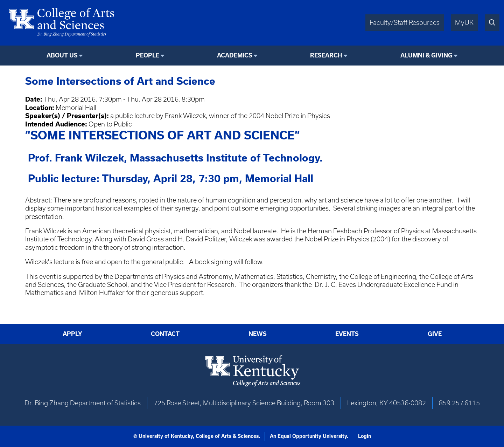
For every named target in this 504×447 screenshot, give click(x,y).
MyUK (464, 23)
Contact (165, 334)
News (258, 334)
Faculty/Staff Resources (405, 23)
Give (435, 334)
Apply (72, 334)
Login (365, 436)
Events (347, 334)
